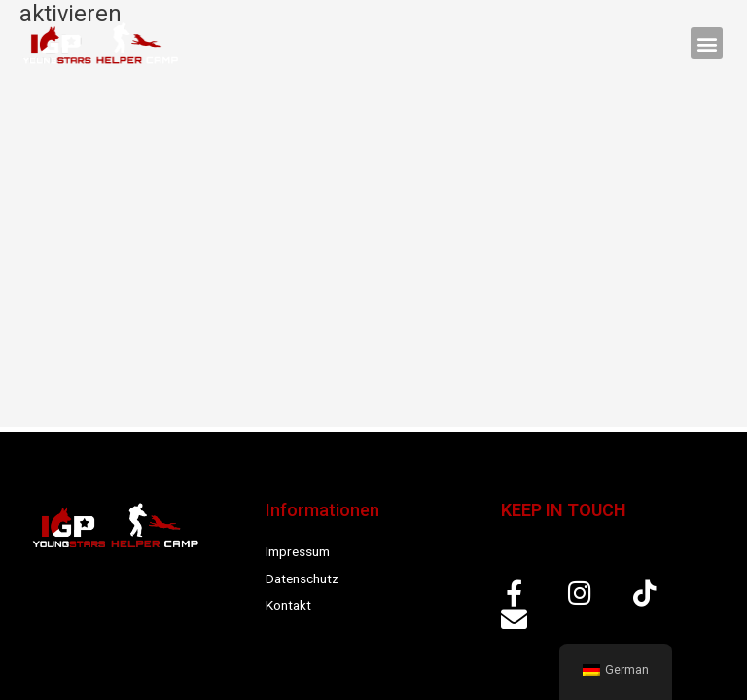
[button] (707, 43)
